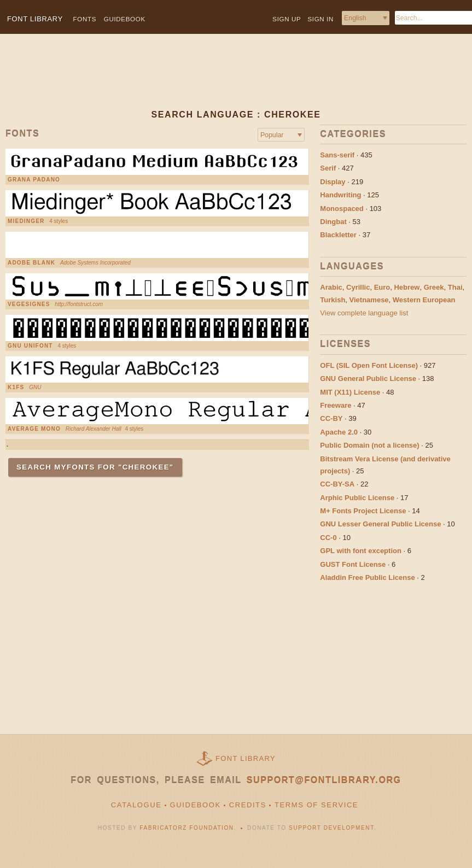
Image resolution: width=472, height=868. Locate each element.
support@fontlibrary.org (324, 780)
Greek (434, 287)
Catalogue (136, 805)
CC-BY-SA (337, 484)
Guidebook (125, 19)
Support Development (331, 828)
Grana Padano (34, 180)
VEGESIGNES (29, 304)
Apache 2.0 (339, 432)
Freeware (336, 405)
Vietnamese (369, 300)
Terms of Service (316, 805)
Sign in (321, 19)
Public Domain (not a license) (369, 445)
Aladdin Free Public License (367, 577)
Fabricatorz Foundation (187, 828)
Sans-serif (337, 155)
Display (333, 182)
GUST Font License (353, 564)
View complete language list (364, 313)
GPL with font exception (361, 551)
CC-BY (331, 418)
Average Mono (34, 429)
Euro (382, 287)
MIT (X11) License (350, 392)
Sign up (287, 19)
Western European (424, 300)
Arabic (331, 287)
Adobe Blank (31, 263)
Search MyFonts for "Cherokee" (95, 467)
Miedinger (26, 221)
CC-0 (328, 538)
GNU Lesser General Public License (380, 524)
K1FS (16, 388)
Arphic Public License (357, 498)
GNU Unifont (30, 346)
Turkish (333, 300)
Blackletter (338, 235)
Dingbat (333, 222)
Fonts (85, 19)
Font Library (246, 758)
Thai (455, 287)
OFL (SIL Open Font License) (369, 365)
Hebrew (407, 287)
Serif (328, 168)
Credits (248, 805)
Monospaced (342, 209)
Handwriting (340, 195)
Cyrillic (358, 287)
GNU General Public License (368, 379)
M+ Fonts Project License (363, 511)
